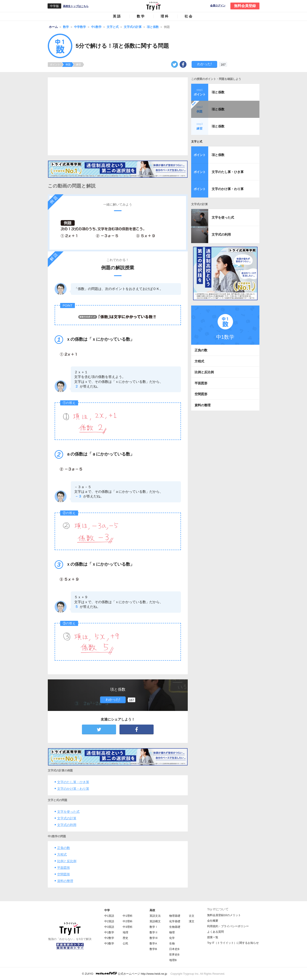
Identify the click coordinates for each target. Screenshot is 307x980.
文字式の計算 (67, 818)
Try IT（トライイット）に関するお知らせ (233, 943)
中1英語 (109, 916)
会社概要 (213, 921)
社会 (189, 16)
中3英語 (109, 927)
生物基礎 (175, 927)
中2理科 (128, 921)
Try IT (154, 6)
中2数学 (109, 938)
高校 (152, 910)
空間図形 (64, 874)
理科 (165, 16)
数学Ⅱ (154, 932)
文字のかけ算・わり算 (73, 789)
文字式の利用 (67, 825)
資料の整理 (65, 881)
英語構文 (155, 921)
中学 (107, 910)
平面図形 (64, 868)
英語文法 (155, 916)
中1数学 (109, 932)
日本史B (174, 949)
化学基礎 (175, 921)
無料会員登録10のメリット (224, 915)
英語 (117, 16)
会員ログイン (218, 6)
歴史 (125, 938)
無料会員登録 (245, 6)
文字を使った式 (68, 812)
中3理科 (128, 927)
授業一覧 (213, 937)
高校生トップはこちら (76, 6)
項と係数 (218, 92)
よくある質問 (215, 932)
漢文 (192, 921)
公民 (125, 943)
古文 (192, 916)
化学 (172, 938)
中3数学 (109, 943)
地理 (125, 932)
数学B (153, 949)
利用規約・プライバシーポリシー (228, 926)
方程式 (62, 854)
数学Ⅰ (154, 927)
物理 (172, 932)
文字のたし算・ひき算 (73, 782)
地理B (173, 960)
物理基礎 (175, 916)
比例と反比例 (67, 861)
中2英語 (109, 921)
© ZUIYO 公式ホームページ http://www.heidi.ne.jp (124, 974)
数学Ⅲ (154, 938)
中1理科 (128, 916)
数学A (153, 943)
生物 (172, 943)
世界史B (174, 955)
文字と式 (197, 142)
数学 (141, 16)
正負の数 (64, 848)
